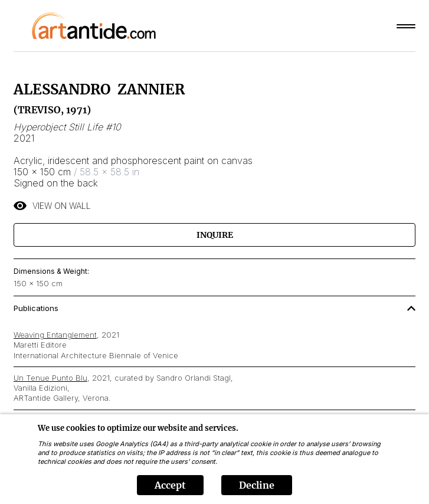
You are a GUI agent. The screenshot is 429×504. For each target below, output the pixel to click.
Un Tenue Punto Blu (50, 378)
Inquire (215, 235)
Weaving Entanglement (55, 335)
